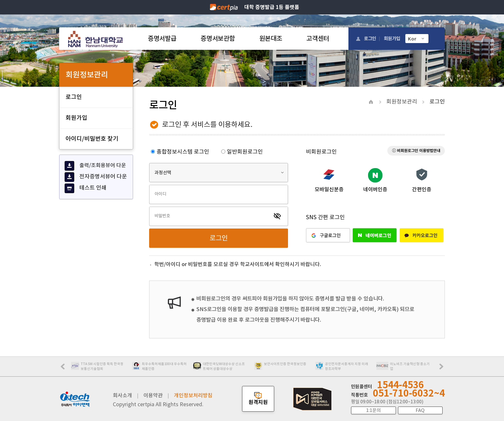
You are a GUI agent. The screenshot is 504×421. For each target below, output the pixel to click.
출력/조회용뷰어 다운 (95, 166)
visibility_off (277, 216)
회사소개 (122, 395)
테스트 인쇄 (85, 188)
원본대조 (271, 39)
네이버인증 (375, 189)
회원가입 (392, 38)
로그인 (370, 38)
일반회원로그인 (242, 152)
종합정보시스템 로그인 (180, 152)
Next (443, 369)
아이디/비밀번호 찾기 (92, 139)
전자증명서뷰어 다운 (96, 177)
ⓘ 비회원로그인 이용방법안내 (416, 151)
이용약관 (153, 395)
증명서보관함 (218, 39)
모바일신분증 (329, 189)
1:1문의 (373, 410)
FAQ (420, 410)
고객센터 (318, 39)
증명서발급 (162, 39)
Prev (66, 369)
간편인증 (422, 189)
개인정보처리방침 (193, 395)
